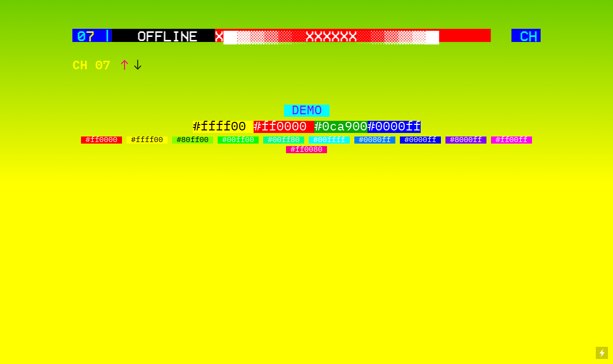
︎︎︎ (138, 66)
